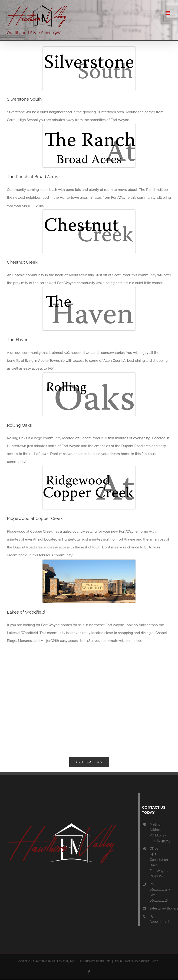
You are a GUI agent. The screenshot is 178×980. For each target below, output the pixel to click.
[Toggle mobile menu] (169, 13)
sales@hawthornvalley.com (160, 908)
